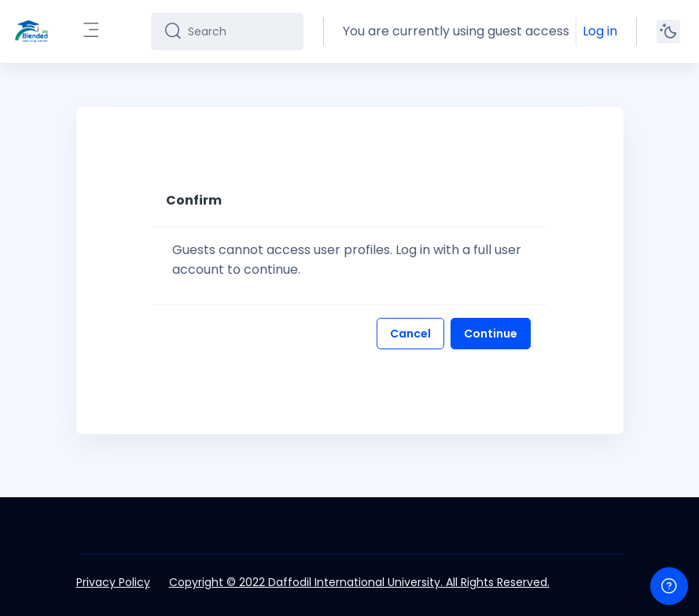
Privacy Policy (113, 582)
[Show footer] (669, 586)
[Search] (239, 31)
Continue (491, 334)
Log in (600, 31)
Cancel (410, 334)
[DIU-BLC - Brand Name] (31, 31)
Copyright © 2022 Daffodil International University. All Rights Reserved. (359, 582)
